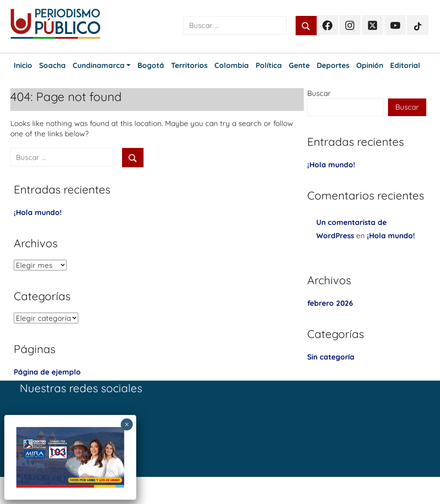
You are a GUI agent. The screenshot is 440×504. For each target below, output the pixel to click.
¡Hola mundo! (38, 212)
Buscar (319, 93)
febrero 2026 (330, 303)
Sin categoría (331, 357)
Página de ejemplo (47, 372)
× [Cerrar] (127, 424)
